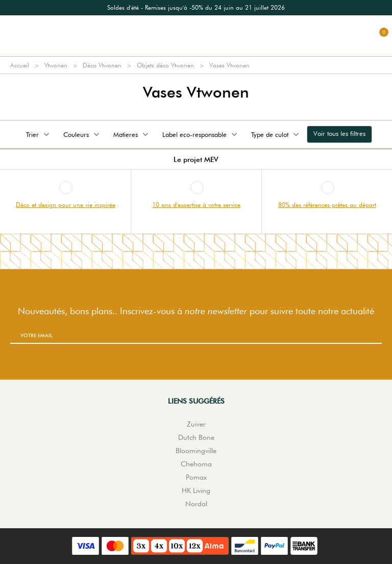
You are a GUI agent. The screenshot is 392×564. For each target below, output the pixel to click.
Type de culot (276, 134)
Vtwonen (56, 65)
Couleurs (82, 134)
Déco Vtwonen (102, 65)
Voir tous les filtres (339, 133)
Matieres (132, 134)
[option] (196, 8)
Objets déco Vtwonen (165, 65)
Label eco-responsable (201, 134)
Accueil (20, 65)
